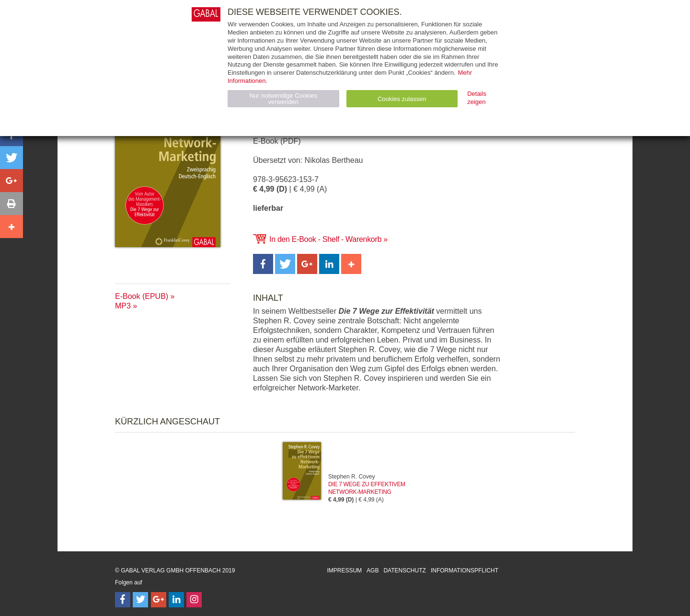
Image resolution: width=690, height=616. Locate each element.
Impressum (344, 570)
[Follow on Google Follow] (159, 600)
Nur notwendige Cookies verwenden (283, 99)
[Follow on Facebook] (123, 600)
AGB (373, 570)
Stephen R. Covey (351, 477)
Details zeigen (477, 98)
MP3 (123, 306)
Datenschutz (404, 570)
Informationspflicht (465, 570)
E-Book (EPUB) (142, 296)
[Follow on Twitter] (140, 600)
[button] (263, 264)
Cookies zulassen (402, 99)
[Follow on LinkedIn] (176, 600)
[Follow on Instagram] (194, 600)
